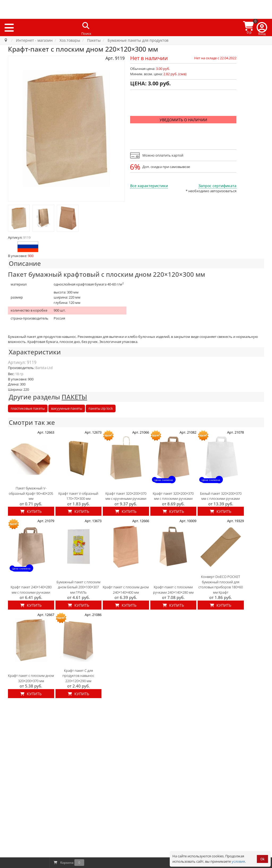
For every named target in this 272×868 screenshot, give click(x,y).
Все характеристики (149, 186)
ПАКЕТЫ (74, 397)
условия (238, 861)
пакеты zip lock (101, 408)
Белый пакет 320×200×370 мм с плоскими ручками (221, 496)
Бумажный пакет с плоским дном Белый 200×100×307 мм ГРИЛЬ (78, 587)
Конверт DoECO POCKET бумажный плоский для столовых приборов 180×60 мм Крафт (221, 584)
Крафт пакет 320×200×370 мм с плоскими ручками (173, 496)
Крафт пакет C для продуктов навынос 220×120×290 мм (78, 676)
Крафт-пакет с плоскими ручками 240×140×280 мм (173, 590)
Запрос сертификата (217, 186)
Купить (31, 511)
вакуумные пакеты (67, 408)
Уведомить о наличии (183, 120)
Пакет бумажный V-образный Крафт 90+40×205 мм (31, 493)
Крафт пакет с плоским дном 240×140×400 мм (126, 590)
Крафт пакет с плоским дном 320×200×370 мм (31, 678)
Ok (262, 859)
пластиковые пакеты (28, 408)
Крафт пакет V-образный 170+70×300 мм (78, 496)
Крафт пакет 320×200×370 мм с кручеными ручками (126, 496)
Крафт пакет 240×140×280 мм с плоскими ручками (31, 590)
